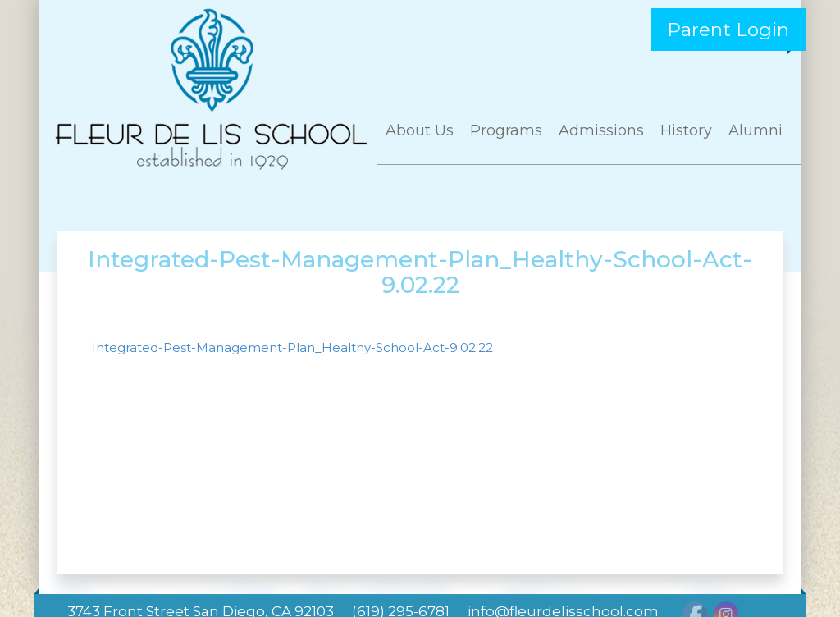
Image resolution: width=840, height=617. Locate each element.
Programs (506, 130)
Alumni (756, 130)
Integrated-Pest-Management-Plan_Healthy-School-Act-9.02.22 (292, 347)
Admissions (601, 130)
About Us (420, 130)
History (686, 130)
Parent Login (728, 30)
